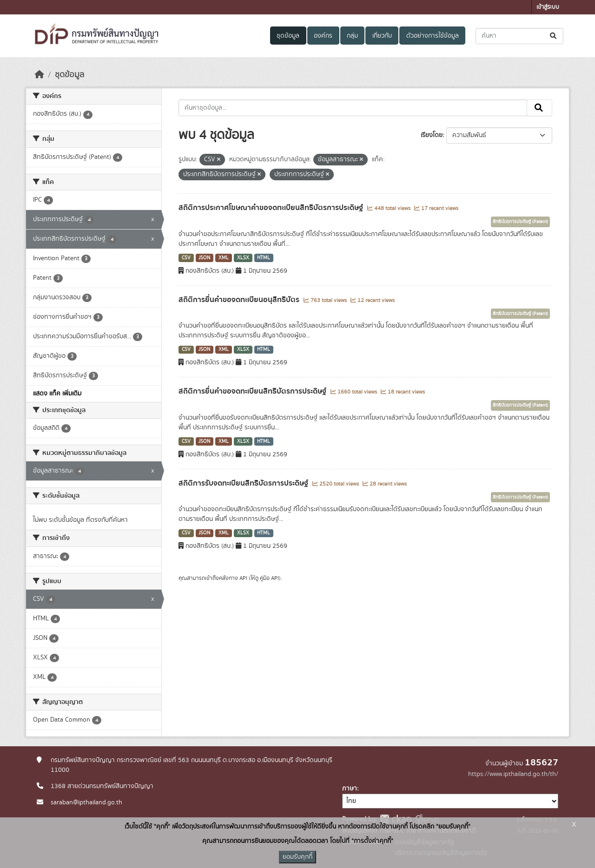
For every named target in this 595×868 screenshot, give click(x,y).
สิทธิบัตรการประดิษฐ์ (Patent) (520, 222)
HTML (264, 258)
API (243, 578)
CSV (186, 258)
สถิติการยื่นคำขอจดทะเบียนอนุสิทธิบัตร (240, 300)
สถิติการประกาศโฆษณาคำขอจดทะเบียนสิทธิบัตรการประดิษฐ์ (272, 208)
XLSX (243, 258)
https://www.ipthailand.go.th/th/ (513, 774)
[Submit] (554, 36)
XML (224, 258)
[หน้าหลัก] (40, 75)
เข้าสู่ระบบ (548, 7)
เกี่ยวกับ (382, 36)
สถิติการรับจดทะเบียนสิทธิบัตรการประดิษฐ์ (244, 483)
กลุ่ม (352, 36)
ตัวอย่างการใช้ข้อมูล (433, 36)
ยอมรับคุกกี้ (297, 857)
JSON (204, 258)
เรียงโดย (432, 135)
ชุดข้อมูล (288, 36)
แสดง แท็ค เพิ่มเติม (57, 394)
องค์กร (323, 36)
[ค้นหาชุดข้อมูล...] (519, 36)
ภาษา (350, 789)
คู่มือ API (269, 578)
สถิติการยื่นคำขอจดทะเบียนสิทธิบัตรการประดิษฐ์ (253, 391)
